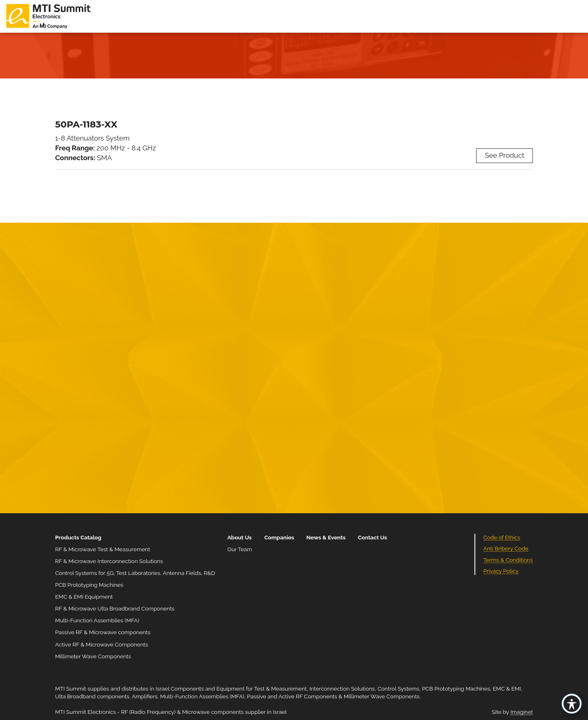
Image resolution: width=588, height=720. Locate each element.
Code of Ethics (502, 537)
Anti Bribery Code (506, 548)
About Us (240, 537)
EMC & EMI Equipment (84, 597)
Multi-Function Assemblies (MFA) (97, 620)
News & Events (326, 537)
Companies (279, 537)
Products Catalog (78, 537)
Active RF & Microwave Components (102, 644)
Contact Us (372, 537)
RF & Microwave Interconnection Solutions (109, 561)
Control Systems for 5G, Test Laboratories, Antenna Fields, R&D (135, 573)
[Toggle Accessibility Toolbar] (572, 704)
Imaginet (522, 712)
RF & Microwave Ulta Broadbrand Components (115, 608)
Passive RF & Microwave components (103, 632)
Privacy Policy (501, 571)
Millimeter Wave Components (93, 656)
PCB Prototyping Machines (89, 585)
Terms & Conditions (508, 560)
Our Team (240, 549)
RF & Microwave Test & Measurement (103, 549)
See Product (504, 155)
